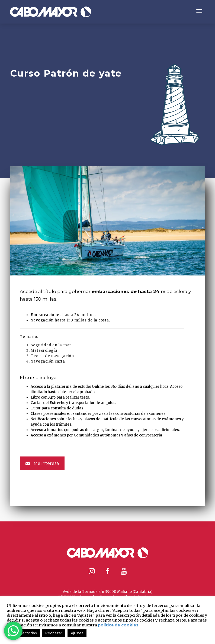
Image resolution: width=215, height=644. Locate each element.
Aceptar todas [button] (24, 633)
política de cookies (118, 625)
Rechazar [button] (54, 633)
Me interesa (42, 463)
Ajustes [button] (77, 633)
